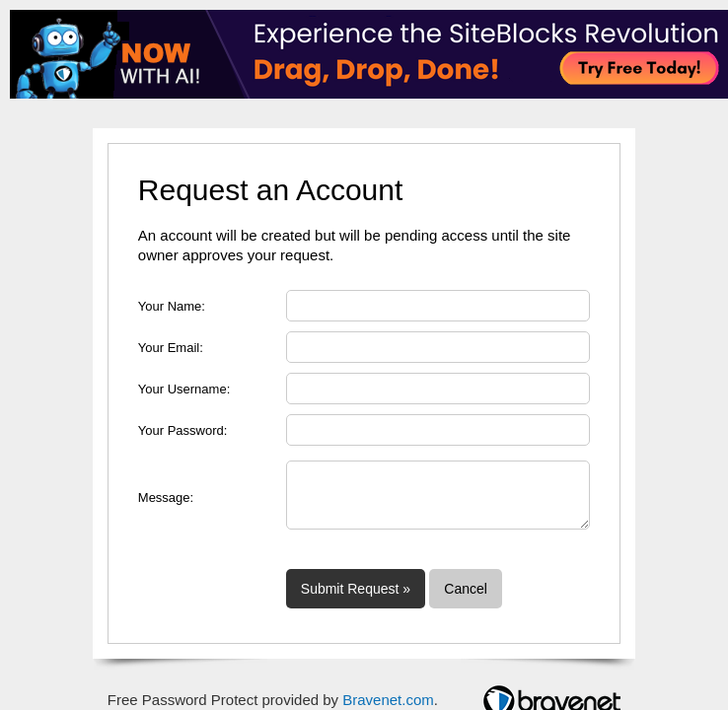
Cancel (466, 589)
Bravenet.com (388, 700)
